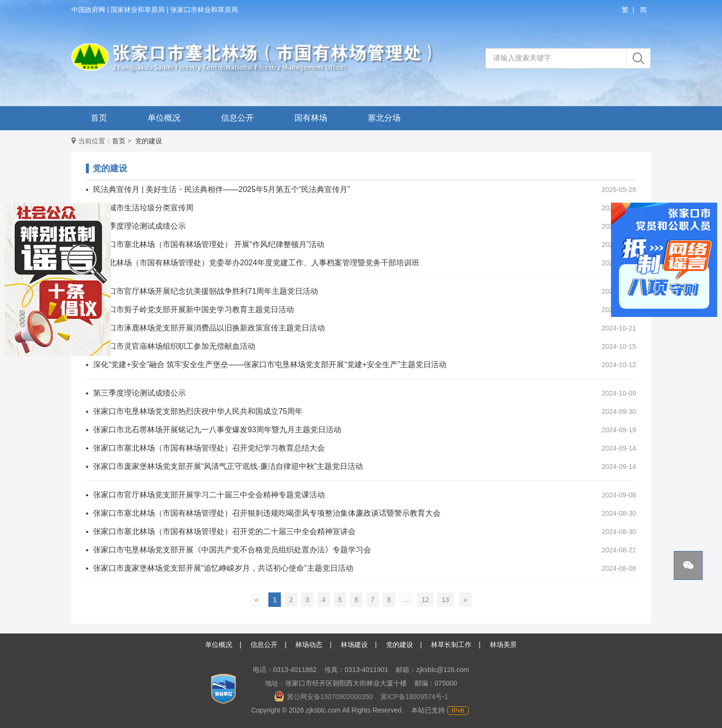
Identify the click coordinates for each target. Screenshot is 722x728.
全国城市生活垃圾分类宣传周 (143, 208)
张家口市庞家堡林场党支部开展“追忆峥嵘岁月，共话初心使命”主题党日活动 (223, 568)
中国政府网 (88, 10)
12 (425, 600)
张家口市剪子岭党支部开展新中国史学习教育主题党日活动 (194, 309)
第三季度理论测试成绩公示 (139, 393)
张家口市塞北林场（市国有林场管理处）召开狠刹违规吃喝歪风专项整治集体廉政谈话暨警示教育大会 (267, 513)
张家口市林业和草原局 (204, 10)
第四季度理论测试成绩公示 (139, 226)
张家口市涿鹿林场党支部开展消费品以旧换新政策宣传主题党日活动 (209, 328)
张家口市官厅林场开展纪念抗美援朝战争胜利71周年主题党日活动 (206, 291)
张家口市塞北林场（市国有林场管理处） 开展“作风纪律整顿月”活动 (209, 244)
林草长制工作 (451, 645)
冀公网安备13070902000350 (324, 697)
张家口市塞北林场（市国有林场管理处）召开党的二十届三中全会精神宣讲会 (224, 531)
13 (445, 600)
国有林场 (311, 118)
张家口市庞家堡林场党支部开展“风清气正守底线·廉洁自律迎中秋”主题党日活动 (228, 466)
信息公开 (237, 118)
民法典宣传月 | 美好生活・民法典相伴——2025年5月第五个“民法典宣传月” (222, 189)
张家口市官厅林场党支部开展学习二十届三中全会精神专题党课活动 (209, 495)
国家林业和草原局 (138, 10)
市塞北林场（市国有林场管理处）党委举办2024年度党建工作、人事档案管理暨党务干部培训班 (256, 263)
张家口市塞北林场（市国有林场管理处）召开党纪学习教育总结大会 (209, 448)
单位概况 (164, 118)
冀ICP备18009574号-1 (414, 697)
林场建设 (354, 645)
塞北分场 (384, 118)
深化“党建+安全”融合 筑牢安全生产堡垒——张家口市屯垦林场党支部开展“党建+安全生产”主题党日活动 (270, 364)
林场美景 (503, 645)
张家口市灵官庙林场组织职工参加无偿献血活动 (174, 346)
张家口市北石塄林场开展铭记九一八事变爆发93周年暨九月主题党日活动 (217, 430)
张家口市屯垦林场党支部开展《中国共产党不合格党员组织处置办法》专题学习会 (232, 550)
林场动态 (309, 645)
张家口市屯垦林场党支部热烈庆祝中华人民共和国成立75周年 (198, 411)
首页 (99, 118)
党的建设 (149, 141)
